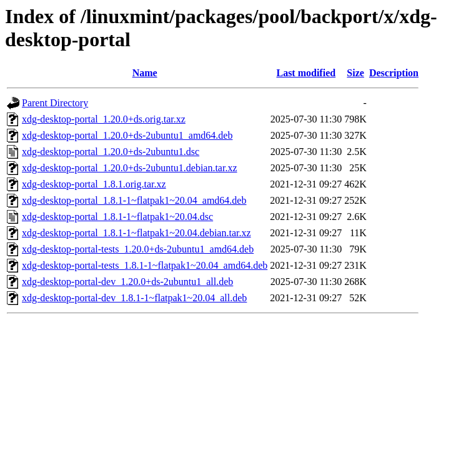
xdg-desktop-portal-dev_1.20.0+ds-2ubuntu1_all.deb (127, 282)
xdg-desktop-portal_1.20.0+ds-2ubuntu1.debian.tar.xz (130, 168)
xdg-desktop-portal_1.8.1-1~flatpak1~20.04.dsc (117, 217)
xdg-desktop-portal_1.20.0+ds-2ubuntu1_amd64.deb (127, 135)
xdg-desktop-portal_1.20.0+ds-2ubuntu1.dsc (111, 152)
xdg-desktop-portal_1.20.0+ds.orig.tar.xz (104, 119)
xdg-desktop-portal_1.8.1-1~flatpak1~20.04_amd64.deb (134, 200)
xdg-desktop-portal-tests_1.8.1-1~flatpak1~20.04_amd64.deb (145, 265)
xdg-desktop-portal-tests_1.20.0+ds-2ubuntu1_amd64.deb (138, 249)
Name (145, 73)
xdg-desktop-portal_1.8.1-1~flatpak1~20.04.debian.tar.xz (136, 233)
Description (394, 73)
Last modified (306, 73)
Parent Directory (55, 103)
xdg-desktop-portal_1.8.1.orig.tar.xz (94, 184)
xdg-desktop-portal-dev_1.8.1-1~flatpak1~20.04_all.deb (134, 298)
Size (355, 73)
